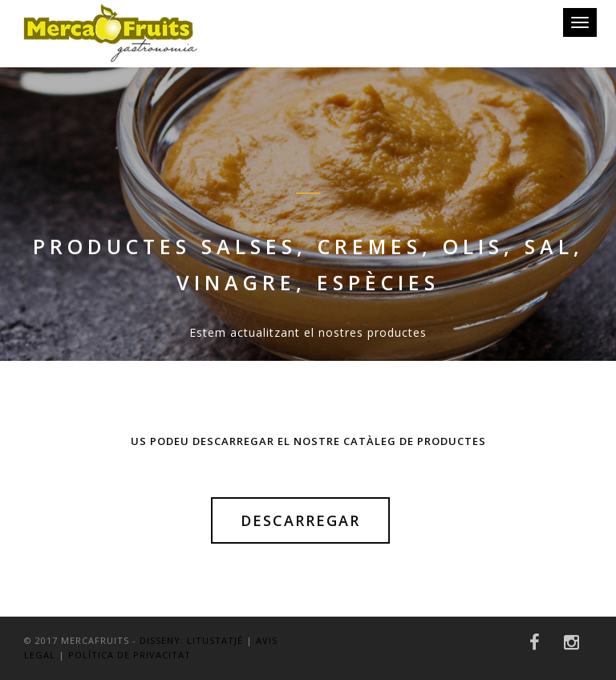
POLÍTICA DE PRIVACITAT (130, 655)
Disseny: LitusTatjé (191, 640)
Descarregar (300, 520)
